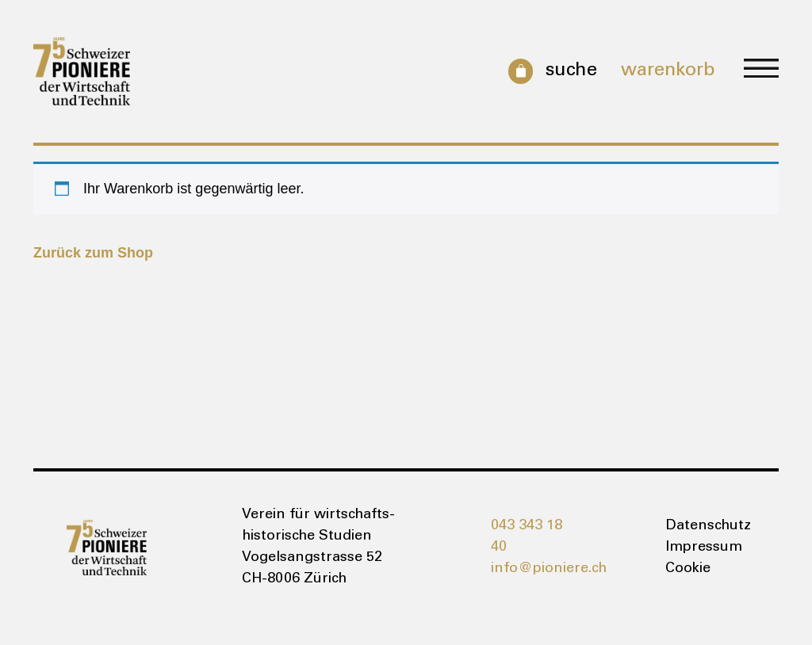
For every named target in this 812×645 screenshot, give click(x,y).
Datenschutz (705, 526)
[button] (761, 71)
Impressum (704, 548)
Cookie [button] (688, 569)
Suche (571, 71)
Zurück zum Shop (93, 253)
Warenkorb (668, 71)
